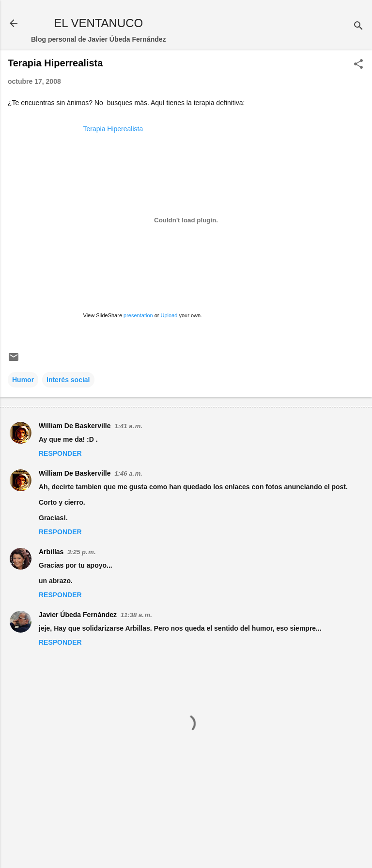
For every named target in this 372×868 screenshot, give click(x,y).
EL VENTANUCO (98, 23)
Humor (23, 380)
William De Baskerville (75, 426)
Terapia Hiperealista (113, 129)
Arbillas (51, 552)
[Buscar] (358, 26)
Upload (169, 315)
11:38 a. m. (136, 615)
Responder (60, 453)
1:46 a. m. (129, 473)
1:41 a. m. (129, 426)
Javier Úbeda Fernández (78, 615)
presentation (138, 315)
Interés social (68, 380)
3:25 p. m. (81, 552)
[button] (358, 65)
